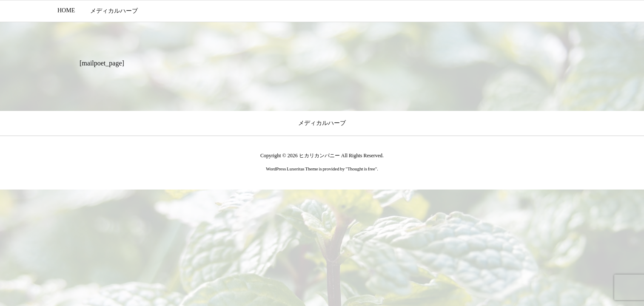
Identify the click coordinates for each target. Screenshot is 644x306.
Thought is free (361, 169)
